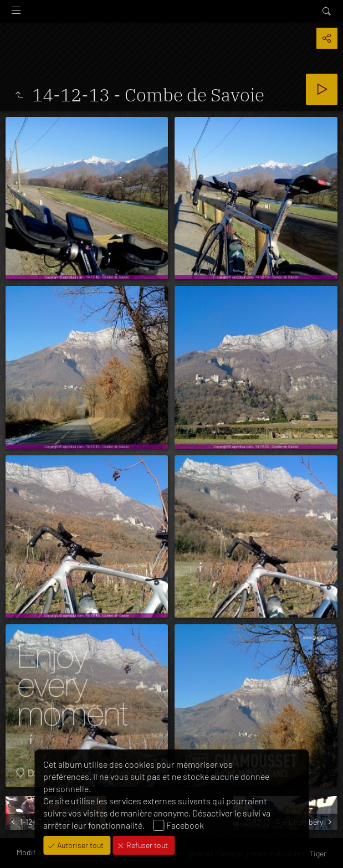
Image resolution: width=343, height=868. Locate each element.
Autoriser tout (80, 845)
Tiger (318, 853)
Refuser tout (146, 845)
